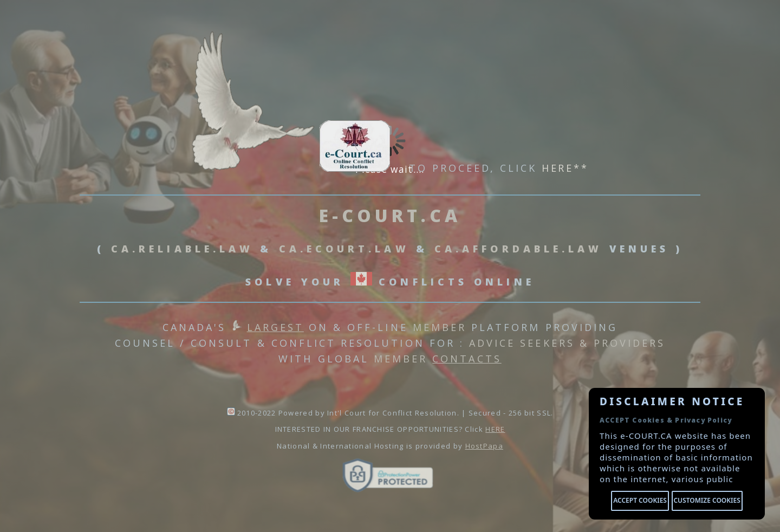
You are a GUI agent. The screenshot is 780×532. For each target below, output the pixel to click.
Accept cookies (640, 500)
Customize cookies (707, 500)
